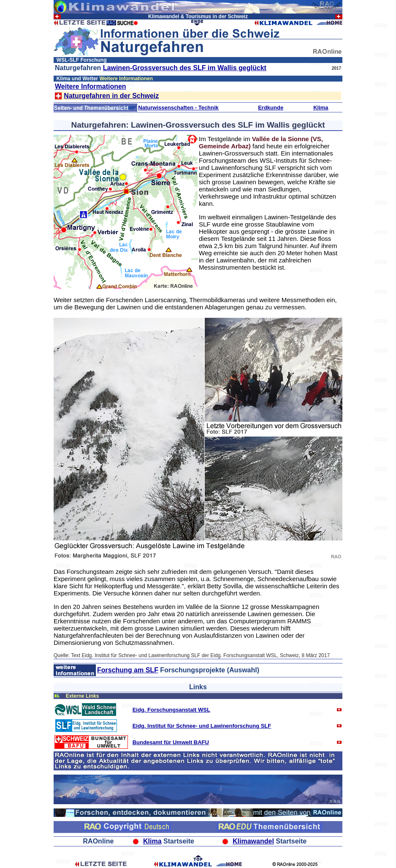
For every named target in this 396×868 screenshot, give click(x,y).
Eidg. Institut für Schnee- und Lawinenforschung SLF (202, 726)
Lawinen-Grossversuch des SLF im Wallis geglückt (185, 68)
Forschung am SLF (128, 670)
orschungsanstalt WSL (180, 710)
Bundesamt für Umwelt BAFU (171, 742)
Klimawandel (253, 841)
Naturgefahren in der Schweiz (111, 96)
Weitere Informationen (91, 86)
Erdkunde (271, 108)
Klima (321, 108)
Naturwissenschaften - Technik (178, 108)
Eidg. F (142, 710)
